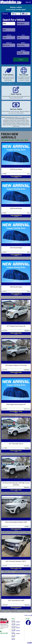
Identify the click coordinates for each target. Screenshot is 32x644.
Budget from (9, 45)
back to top (28, 615)
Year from (9, 37)
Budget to (23, 45)
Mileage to (23, 52)
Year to (23, 37)
